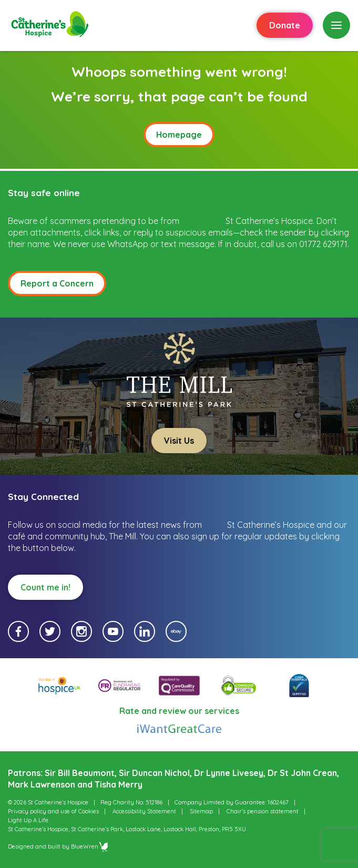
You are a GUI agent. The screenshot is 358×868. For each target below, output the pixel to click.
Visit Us (179, 441)
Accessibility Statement (144, 811)
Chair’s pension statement (263, 811)
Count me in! (45, 587)
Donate (285, 25)
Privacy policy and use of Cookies (53, 811)
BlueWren (90, 846)
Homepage (179, 135)
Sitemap (201, 811)
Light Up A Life (28, 820)
